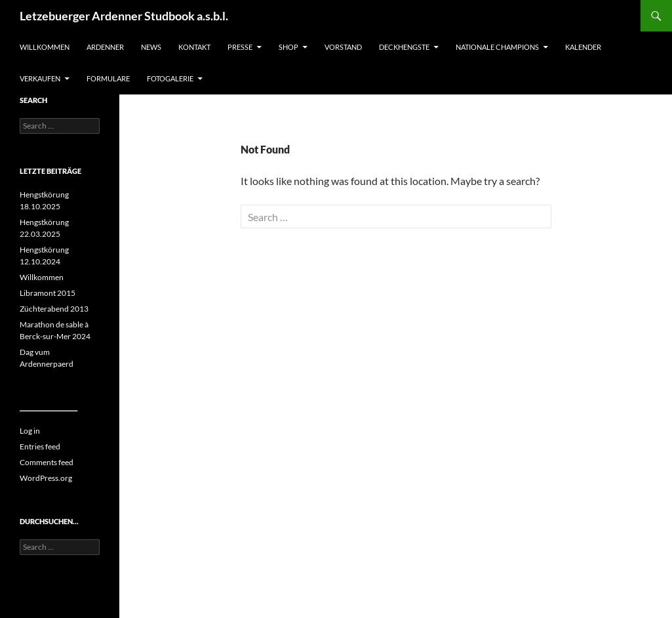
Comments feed (47, 462)
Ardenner (105, 47)
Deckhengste (404, 47)
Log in (30, 431)
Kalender (583, 47)
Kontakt (194, 47)
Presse (240, 47)
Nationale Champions (497, 47)
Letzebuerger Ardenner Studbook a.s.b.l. (124, 16)
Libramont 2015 (48, 293)
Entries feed (40, 446)
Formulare (108, 78)
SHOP (288, 47)
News (151, 47)
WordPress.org (46, 478)
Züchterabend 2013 (54, 309)
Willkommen (45, 47)
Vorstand (343, 47)
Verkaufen (40, 78)
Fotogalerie (170, 78)
